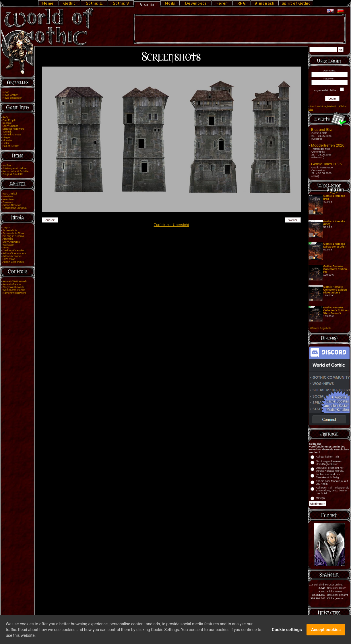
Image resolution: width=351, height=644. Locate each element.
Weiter (293, 220)
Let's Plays (9, 259)
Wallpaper (9, 245)
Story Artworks (11, 242)
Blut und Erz (322, 130)
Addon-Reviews (12, 205)
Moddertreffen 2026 (328, 145)
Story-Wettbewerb (13, 287)
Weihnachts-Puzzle (14, 290)
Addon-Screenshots (14, 253)
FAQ (5, 117)
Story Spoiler (10, 126)
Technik (7, 132)
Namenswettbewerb (14, 293)
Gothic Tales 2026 (326, 164)
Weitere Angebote (321, 328)
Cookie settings (287, 631)
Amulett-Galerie (12, 284)
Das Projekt (9, 120)
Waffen (7, 166)
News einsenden (12, 98)
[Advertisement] (240, 29)
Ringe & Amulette (13, 174)
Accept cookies (326, 631)
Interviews (9, 199)
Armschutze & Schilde (15, 171)
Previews (8, 196)
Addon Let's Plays (13, 262)
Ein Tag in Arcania (13, 236)
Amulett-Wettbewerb (14, 281)
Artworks (7, 239)
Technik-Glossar (12, 135)
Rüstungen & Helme (14, 168)
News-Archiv (10, 95)
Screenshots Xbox (13, 233)
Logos (6, 227)
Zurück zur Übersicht (171, 225)
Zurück (50, 220)
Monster (7, 140)
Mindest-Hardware (13, 129)
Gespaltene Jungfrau (15, 208)
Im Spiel (7, 123)
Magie (6, 137)
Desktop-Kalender (13, 250)
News (6, 92)
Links (6, 143)
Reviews (8, 202)
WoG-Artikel (10, 194)
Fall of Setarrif (11, 146)
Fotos (6, 248)
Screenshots (10, 230)
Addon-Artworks (12, 256)
